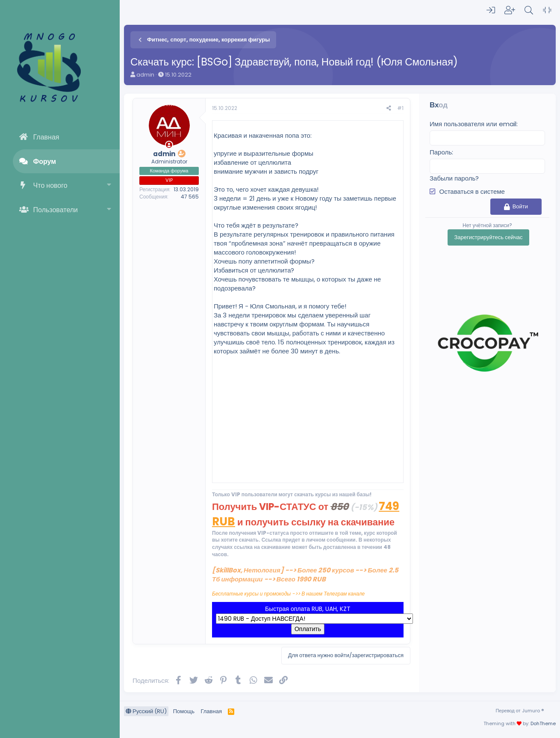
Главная (46, 137)
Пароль (441, 152)
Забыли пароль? (454, 178)
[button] (109, 185)
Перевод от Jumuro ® (519, 711)
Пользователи (56, 210)
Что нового (50, 185)
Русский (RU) (146, 711)
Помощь (184, 711)
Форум (45, 162)
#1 (400, 108)
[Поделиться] (389, 108)
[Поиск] (529, 10)
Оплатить (308, 629)
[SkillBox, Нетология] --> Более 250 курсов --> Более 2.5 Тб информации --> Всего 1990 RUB (305, 575)
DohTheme (543, 723)
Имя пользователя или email (473, 124)
